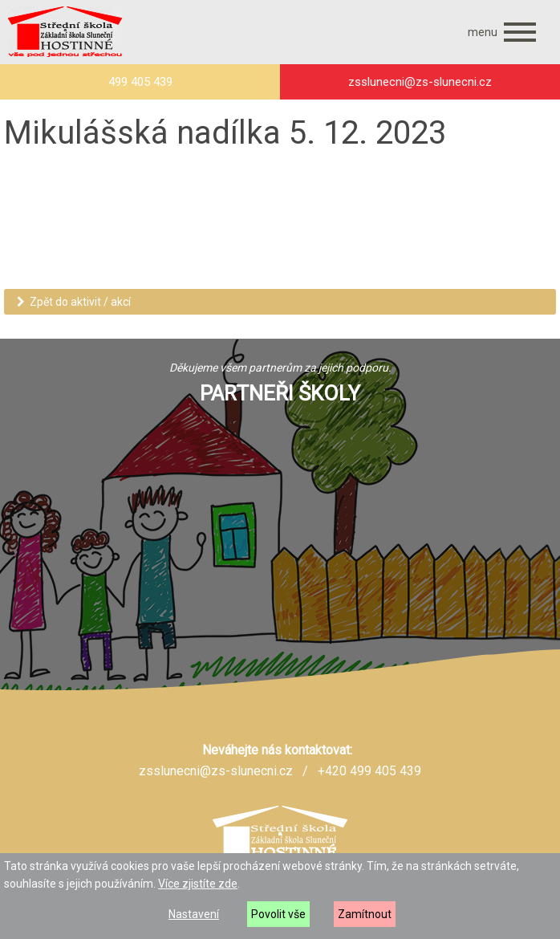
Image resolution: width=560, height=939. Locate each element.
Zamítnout (365, 914)
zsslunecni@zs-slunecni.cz (216, 771)
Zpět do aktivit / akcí (74, 302)
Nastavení (194, 914)
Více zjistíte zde (198, 884)
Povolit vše (278, 914)
